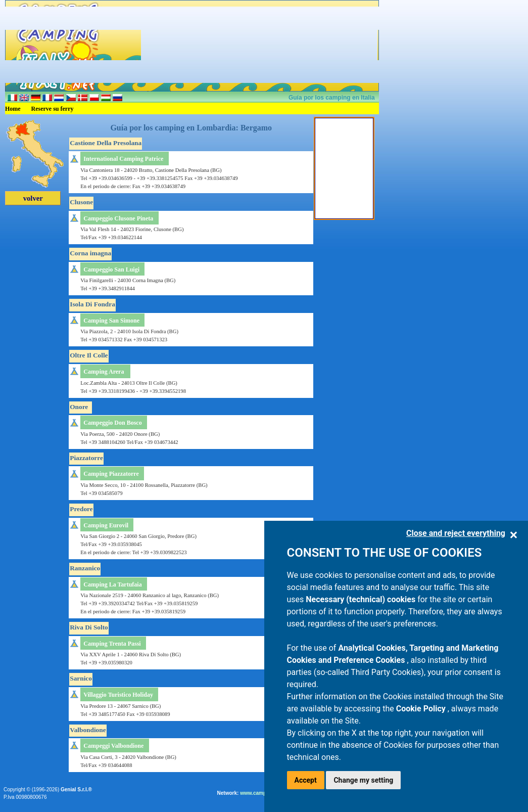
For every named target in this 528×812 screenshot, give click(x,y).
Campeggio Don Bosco (112, 423)
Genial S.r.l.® (76, 790)
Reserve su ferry (53, 109)
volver (33, 198)
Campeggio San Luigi (111, 269)
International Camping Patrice (123, 159)
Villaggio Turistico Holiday (118, 695)
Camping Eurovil (106, 525)
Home (13, 109)
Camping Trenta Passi (112, 644)
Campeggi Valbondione (113, 746)
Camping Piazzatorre (111, 474)
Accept (306, 780)
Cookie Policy (422, 709)
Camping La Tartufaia (112, 584)
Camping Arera (104, 372)
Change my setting (363, 780)
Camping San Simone (111, 321)
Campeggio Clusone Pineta (118, 218)
